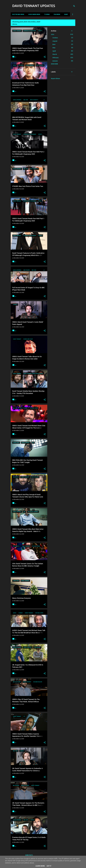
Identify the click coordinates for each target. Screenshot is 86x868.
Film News (57, 14)
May (54, 48)
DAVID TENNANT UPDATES (34, 6)
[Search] (74, 6)
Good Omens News (34, 14)
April (54, 51)
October (55, 38)
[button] (45, 57)
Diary (66, 14)
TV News (47, 14)
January (55, 61)
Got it (49, 866)
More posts (29, 855)
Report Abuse (55, 79)
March (55, 54)
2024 (53, 34)
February (56, 58)
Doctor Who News (18, 14)
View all (15, 24)
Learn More (40, 866)
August (55, 41)
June (54, 44)
